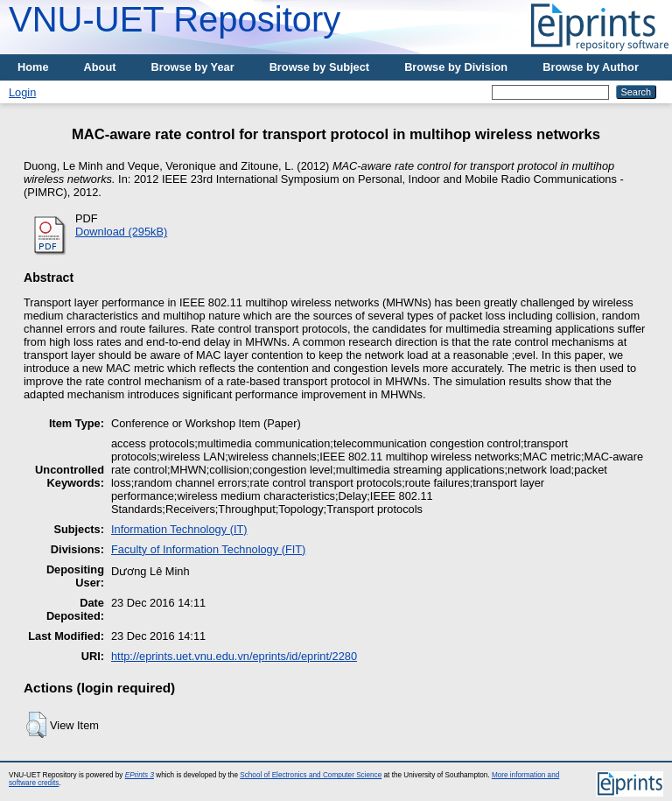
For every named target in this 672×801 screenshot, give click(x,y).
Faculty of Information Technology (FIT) (208, 549)
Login (22, 92)
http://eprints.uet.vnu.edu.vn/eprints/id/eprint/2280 (234, 656)
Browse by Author (591, 67)
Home (33, 67)
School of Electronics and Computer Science (311, 775)
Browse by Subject (320, 67)
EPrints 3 (140, 775)
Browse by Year (193, 67)
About (100, 67)
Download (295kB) (121, 232)
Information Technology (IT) (179, 529)
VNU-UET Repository (175, 19)
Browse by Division (456, 67)
